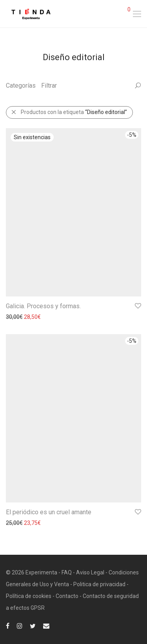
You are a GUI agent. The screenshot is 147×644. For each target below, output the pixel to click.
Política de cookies (29, 596)
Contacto (67, 596)
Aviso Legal (90, 572)
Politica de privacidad (99, 584)
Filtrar (49, 86)
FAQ (67, 572)
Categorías (21, 86)
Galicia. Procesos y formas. (43, 306)
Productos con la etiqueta (69, 112)
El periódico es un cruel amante (49, 512)
